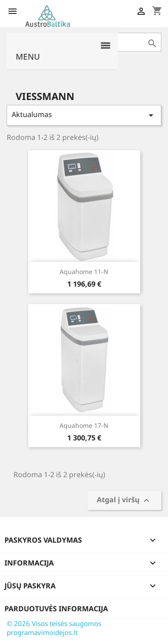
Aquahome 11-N (84, 272)
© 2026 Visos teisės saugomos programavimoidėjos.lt (54, 628)
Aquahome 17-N (84, 425)
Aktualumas (84, 115)
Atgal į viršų (124, 501)
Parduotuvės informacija (56, 609)
